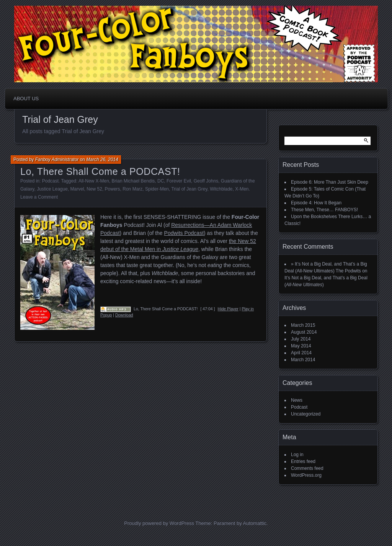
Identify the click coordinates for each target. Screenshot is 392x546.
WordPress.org (306, 475)
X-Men (242, 189)
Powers (113, 189)
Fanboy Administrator (57, 160)
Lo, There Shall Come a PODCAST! (100, 171)
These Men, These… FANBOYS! (324, 210)
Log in (297, 455)
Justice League (52, 189)
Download (124, 315)
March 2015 (303, 325)
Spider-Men (157, 189)
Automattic (255, 523)
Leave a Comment (39, 197)
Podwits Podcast (184, 233)
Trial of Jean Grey (189, 189)
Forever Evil (179, 181)
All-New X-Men (94, 181)
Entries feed (303, 461)
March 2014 (303, 360)
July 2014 (301, 339)
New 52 (94, 189)
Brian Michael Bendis (133, 181)
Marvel (77, 189)
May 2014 (301, 346)
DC (161, 181)
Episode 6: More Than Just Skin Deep (330, 182)
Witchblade (221, 189)
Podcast (50, 181)
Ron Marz (132, 189)
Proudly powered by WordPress (159, 523)
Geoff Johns (206, 181)
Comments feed (307, 468)
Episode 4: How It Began (316, 203)
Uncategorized (306, 414)
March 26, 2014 (102, 160)
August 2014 (304, 332)
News (297, 400)
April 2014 (301, 353)
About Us (26, 99)
